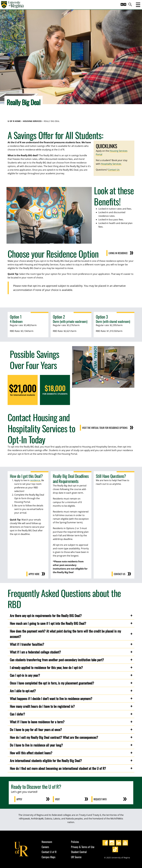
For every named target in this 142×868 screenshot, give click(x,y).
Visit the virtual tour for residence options (108, 428)
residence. (35, 480)
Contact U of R (49, 852)
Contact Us (114, 170)
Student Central (79, 852)
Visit (57, 799)
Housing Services (32, 121)
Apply (19, 799)
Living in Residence (122, 253)
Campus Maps (48, 857)
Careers (45, 847)
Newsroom (47, 842)
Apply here (34, 574)
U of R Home (14, 121)
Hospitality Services (111, 164)
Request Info (100, 799)
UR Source (76, 857)
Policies (75, 842)
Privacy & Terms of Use (83, 847)
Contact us (120, 574)
